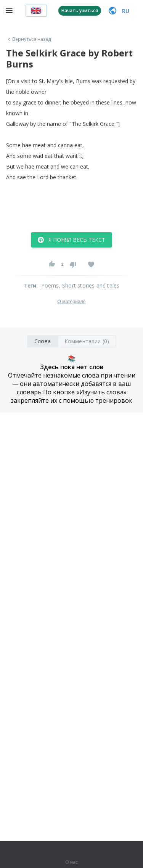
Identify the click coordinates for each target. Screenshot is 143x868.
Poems (50, 285)
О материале (71, 302)
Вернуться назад (29, 39)
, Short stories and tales (89, 285)
